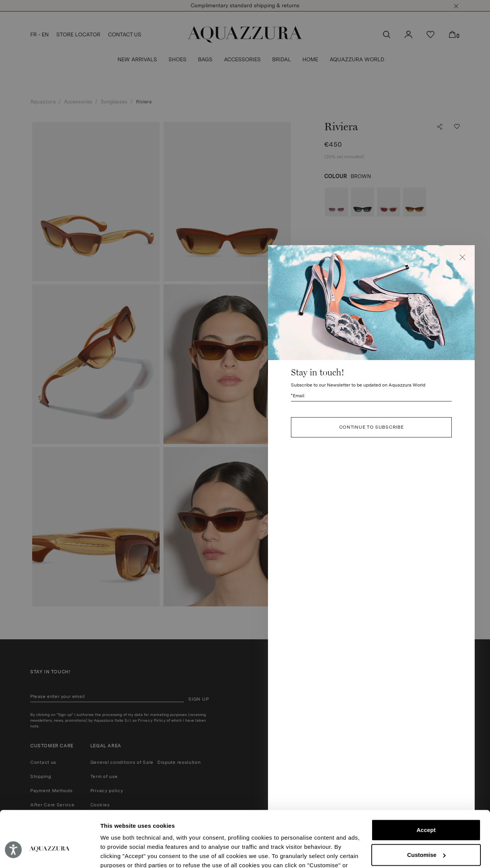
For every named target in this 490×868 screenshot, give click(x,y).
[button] (462, 257)
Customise (426, 812)
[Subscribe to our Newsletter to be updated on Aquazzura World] (371, 396)
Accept (426, 787)
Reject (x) (426, 837)
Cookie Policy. (261, 832)
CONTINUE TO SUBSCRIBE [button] (372, 427)
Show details (118, 853)
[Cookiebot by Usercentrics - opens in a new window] (50, 853)
